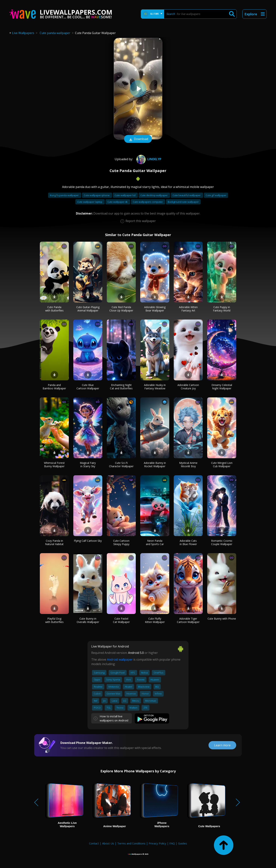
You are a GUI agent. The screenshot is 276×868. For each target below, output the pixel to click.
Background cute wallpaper (183, 202)
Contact (94, 843)
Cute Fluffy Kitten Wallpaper (155, 620)
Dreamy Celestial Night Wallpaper (222, 387)
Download (138, 139)
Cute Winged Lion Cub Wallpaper (222, 465)
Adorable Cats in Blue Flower (188, 542)
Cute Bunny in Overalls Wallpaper (88, 620)
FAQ (172, 843)
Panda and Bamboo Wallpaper (54, 387)
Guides (183, 843)
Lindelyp (148, 159)
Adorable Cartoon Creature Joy (188, 387)
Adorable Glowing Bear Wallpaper (155, 309)
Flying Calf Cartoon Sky (88, 541)
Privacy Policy (157, 843)
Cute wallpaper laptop (90, 202)
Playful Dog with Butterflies (54, 620)
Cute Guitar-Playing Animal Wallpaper (88, 309)
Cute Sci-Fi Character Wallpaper (121, 465)
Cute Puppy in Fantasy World (222, 309)
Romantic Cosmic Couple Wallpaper (222, 542)
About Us (108, 843)
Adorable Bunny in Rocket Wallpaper (155, 465)
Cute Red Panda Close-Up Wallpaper (121, 309)
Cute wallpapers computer (148, 202)
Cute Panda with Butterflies (54, 309)
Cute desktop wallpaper (154, 195)
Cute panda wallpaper (55, 33)
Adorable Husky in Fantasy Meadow (155, 387)
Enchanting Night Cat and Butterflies (121, 387)
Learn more (222, 745)
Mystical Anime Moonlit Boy (188, 465)
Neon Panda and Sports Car (155, 542)
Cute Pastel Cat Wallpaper (121, 620)
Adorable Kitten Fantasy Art (188, 309)
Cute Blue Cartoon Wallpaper (88, 387)
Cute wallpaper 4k (118, 202)
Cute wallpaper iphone (97, 195)
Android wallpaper (120, 659)
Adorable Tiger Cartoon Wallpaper (188, 620)
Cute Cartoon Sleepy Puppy (121, 542)
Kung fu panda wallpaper (65, 195)
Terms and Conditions (131, 843)
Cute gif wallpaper (216, 195)
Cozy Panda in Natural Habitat (54, 542)
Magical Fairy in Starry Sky (88, 465)
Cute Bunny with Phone (222, 619)
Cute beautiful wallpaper (187, 195)
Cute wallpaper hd (125, 195)
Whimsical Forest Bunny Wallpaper (54, 465)
